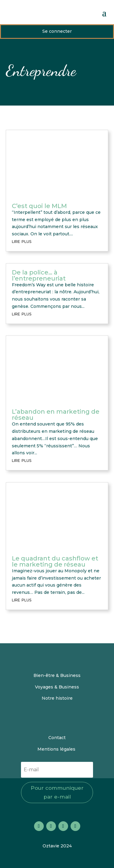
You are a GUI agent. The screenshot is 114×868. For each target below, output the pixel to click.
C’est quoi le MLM (39, 206)
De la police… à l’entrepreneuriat (39, 275)
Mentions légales (57, 749)
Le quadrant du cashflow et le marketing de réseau (55, 561)
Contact (57, 738)
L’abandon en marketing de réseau (56, 415)
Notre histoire (57, 698)
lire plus (22, 241)
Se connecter (57, 31)
